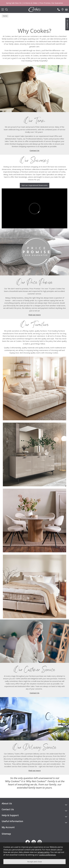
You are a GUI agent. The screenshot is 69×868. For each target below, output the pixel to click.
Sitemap (6, 834)
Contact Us (67, 24)
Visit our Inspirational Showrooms (35, 185)
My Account (8, 827)
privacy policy (44, 852)
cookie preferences (47, 855)
